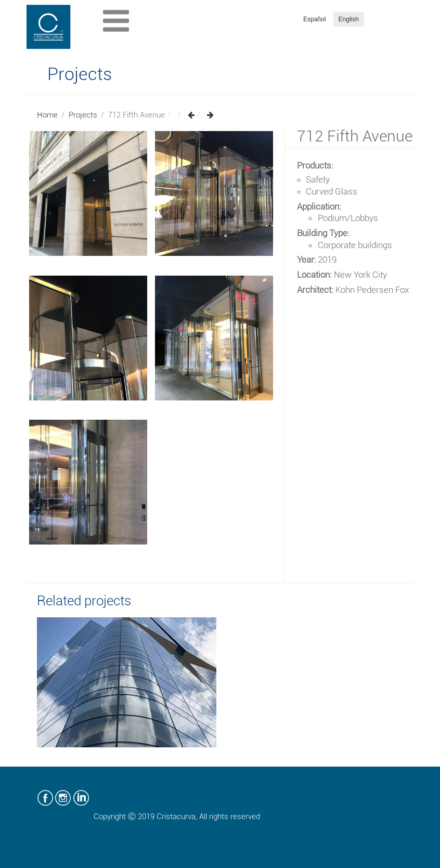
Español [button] (314, 19)
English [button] (349, 19)
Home (47, 115)
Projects (83, 115)
